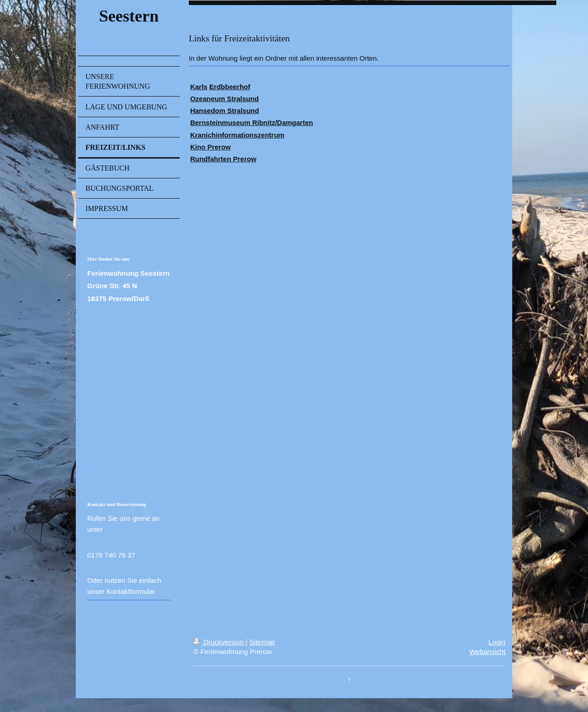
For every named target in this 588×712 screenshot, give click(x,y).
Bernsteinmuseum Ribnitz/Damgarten (252, 122)
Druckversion (220, 642)
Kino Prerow (210, 147)
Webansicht (487, 652)
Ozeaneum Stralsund (224, 99)
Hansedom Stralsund (225, 111)
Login (497, 642)
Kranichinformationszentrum (237, 135)
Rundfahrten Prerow (223, 159)
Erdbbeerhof (230, 87)
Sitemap (262, 642)
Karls (199, 87)
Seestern (129, 16)
